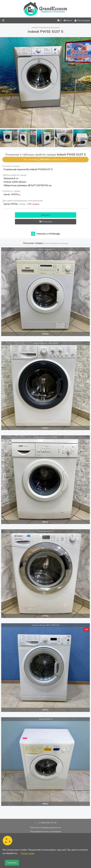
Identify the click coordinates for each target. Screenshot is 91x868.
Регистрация (82, 20)
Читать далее (28, 853)
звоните (45, 160)
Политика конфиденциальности (45, 828)
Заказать (45, 215)
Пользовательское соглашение (45, 832)
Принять (12, 863)
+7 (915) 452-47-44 (47, 823)
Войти (68, 20)
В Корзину (45, 222)
